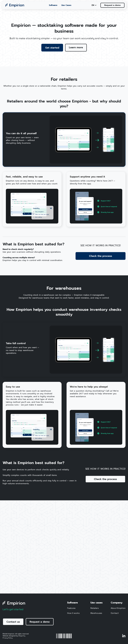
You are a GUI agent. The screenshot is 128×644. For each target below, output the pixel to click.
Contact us (13, 622)
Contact (115, 613)
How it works (73, 613)
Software (53, 5)
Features (71, 608)
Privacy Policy (8, 638)
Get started (52, 48)
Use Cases (66, 5)
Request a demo (112, 5)
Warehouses (96, 613)
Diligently (22, 636)
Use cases (96, 603)
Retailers (95, 608)
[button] (94, 5)
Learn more (76, 47)
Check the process (101, 256)
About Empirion (118, 608)
